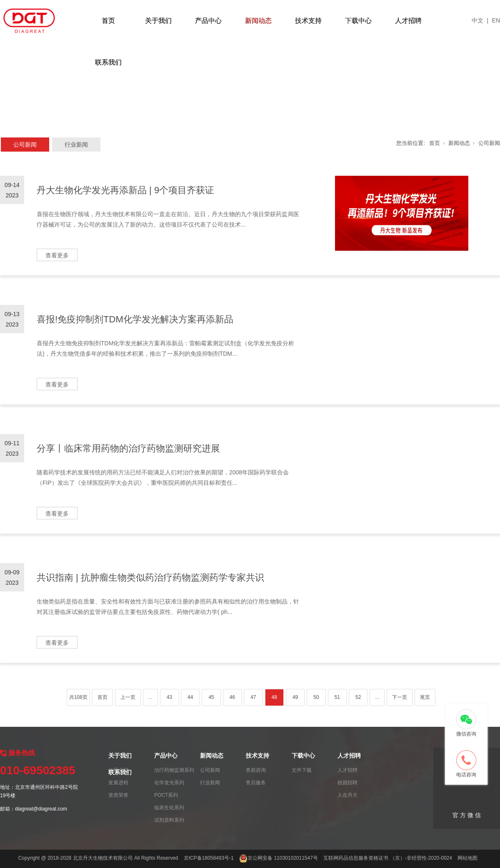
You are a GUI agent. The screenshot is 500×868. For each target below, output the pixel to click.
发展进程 (118, 783)
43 (169, 697)
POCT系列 (166, 795)
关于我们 (158, 21)
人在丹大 (347, 795)
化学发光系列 (169, 783)
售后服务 (256, 783)
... (150, 697)
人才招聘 (408, 21)
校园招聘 (347, 783)
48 (274, 697)
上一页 (128, 697)
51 (337, 697)
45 (211, 697)
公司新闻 (25, 145)
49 (295, 697)
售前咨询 (256, 770)
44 (190, 697)
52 (358, 697)
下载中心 (358, 21)
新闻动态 (258, 21)
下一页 (400, 697)
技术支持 (308, 21)
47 (253, 697)
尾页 (425, 697)
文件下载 (302, 770)
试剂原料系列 (169, 820)
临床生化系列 (169, 808)
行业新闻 (76, 145)
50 (316, 697)
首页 (108, 21)
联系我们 (108, 62)
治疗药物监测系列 (174, 770)
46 (232, 697)
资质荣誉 (118, 795)
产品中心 (208, 21)
